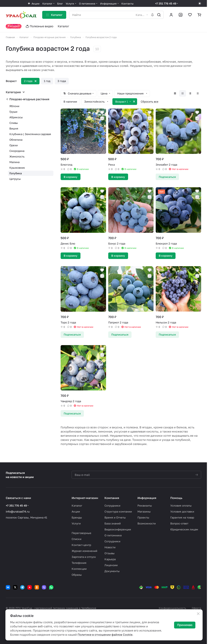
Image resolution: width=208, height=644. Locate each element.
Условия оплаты (181, 505)
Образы (77, 575)
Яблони (14, 106)
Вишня (14, 128)
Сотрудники (112, 505)
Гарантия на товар (182, 517)
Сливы (14, 123)
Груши (13, 112)
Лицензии (111, 565)
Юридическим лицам (184, 529)
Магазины (144, 511)
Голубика (16, 173)
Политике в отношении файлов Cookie (105, 635)
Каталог (77, 505)
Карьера (110, 559)
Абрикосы (16, 117)
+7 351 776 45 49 (166, 3)
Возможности (147, 523)
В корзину (71, 177)
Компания (112, 498)
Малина (14, 162)
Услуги (76, 523)
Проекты (143, 517)
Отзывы (110, 553)
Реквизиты (145, 505)
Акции (76, 511)
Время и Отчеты (115, 517)
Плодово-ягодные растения (29, 99)
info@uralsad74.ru (18, 511)
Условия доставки (182, 511)
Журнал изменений (84, 551)
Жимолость (17, 156)
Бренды (77, 517)
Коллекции (79, 569)
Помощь (176, 498)
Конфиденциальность (172, 608)
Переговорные (81, 533)
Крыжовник (17, 168)
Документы (112, 571)
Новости (110, 547)
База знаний (113, 523)
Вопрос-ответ (179, 523)
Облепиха (16, 140)
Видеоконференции (118, 529)
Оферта (196, 608)
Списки (76, 539)
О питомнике (113, 535)
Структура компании (118, 511)
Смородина (17, 151)
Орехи (14, 145)
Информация (147, 498)
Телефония (79, 563)
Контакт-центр (81, 545)
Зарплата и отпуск (84, 557)
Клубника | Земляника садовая (30, 134)
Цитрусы (15, 179)
